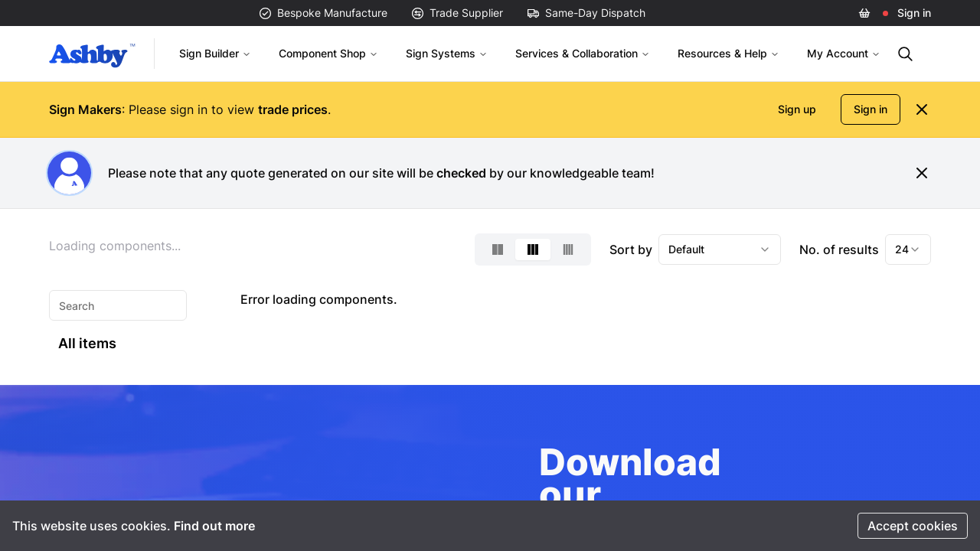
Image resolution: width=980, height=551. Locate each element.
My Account (844, 53)
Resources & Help (728, 53)
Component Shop (328, 53)
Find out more (214, 526)
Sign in (914, 13)
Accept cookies (913, 526)
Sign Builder (215, 53)
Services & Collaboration (583, 53)
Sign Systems (447, 53)
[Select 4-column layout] (568, 249)
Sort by (631, 249)
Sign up (797, 109)
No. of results (839, 249)
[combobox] (720, 249)
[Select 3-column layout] (533, 249)
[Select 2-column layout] (498, 249)
